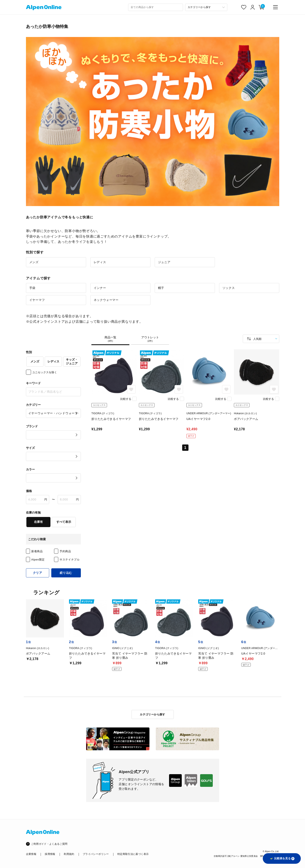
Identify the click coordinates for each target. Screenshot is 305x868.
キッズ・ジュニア (72, 361)
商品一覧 (110, 339)
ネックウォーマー (106, 300)
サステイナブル (70, 560)
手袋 (33, 288)
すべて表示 (64, 522)
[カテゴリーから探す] (206, 7)
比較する (126, 399)
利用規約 (69, 854)
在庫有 (38, 522)
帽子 (161, 288)
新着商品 (37, 551)
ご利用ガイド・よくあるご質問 (49, 844)
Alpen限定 (38, 560)
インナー (100, 288)
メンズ (34, 262)
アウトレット (150, 339)
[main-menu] (275, 7)
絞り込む (66, 573)
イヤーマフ (37, 300)
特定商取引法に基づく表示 (133, 854)
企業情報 (31, 854)
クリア (38, 573)
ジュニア (164, 262)
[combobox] (156, 7)
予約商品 (65, 551)
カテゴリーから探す (152, 714)
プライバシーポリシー (96, 854)
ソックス (229, 288)
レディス (100, 262)
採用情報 (50, 854)
